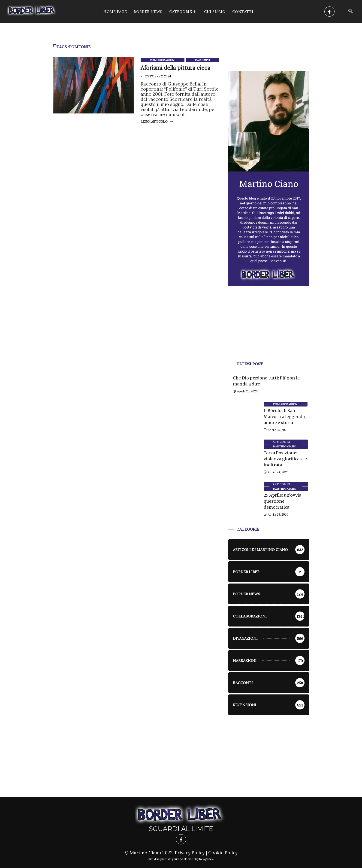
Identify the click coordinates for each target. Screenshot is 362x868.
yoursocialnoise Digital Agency (193, 859)
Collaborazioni (163, 60)
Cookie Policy (223, 853)
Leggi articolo (157, 122)
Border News (148, 12)
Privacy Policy (189, 853)
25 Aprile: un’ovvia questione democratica (282, 501)
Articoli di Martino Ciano (285, 444)
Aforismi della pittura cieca (175, 68)
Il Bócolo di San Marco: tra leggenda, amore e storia (285, 417)
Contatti (243, 12)
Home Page (115, 12)
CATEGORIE (183, 12)
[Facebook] (329, 12)
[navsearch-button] (351, 12)
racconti (202, 60)
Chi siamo (215, 12)
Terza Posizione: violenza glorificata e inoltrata (285, 459)
